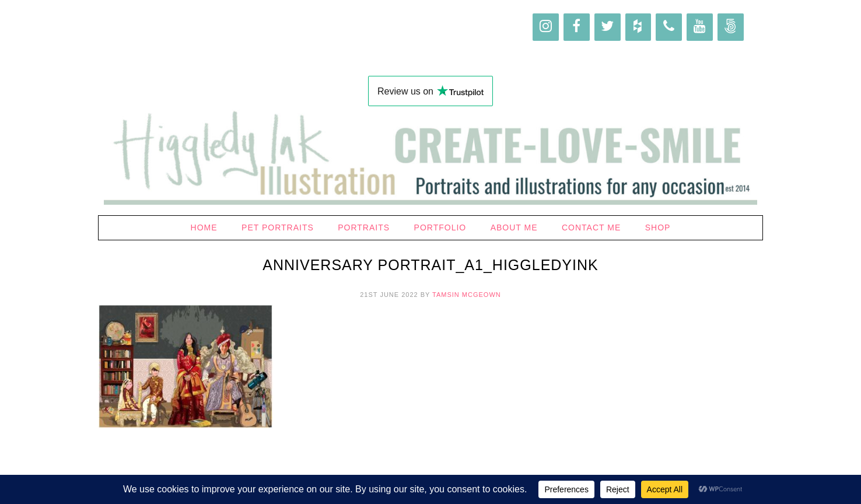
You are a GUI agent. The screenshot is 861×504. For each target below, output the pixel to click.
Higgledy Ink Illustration (430, 41)
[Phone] (669, 27)
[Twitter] (608, 27)
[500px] (731, 27)
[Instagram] (546, 27)
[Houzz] (638, 27)
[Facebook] (577, 27)
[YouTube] (700, 27)
